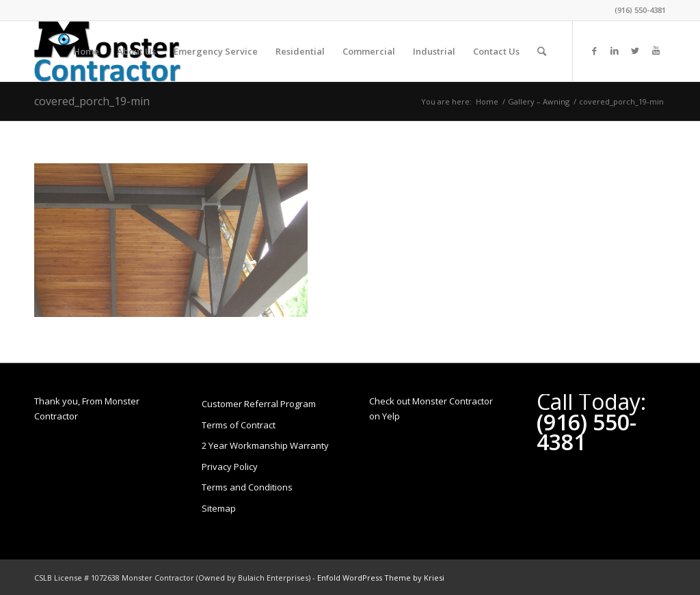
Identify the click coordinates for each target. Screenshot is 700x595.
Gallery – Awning (539, 101)
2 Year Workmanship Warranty (265, 445)
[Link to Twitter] (635, 51)
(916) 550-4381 (640, 10)
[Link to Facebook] (594, 51)
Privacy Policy (230, 467)
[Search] (542, 51)
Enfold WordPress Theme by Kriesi (381, 578)
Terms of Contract (239, 425)
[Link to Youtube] (656, 51)
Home (487, 101)
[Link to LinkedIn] (615, 51)
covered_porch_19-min (92, 101)
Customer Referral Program (259, 404)
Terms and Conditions (247, 487)
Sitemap (219, 508)
